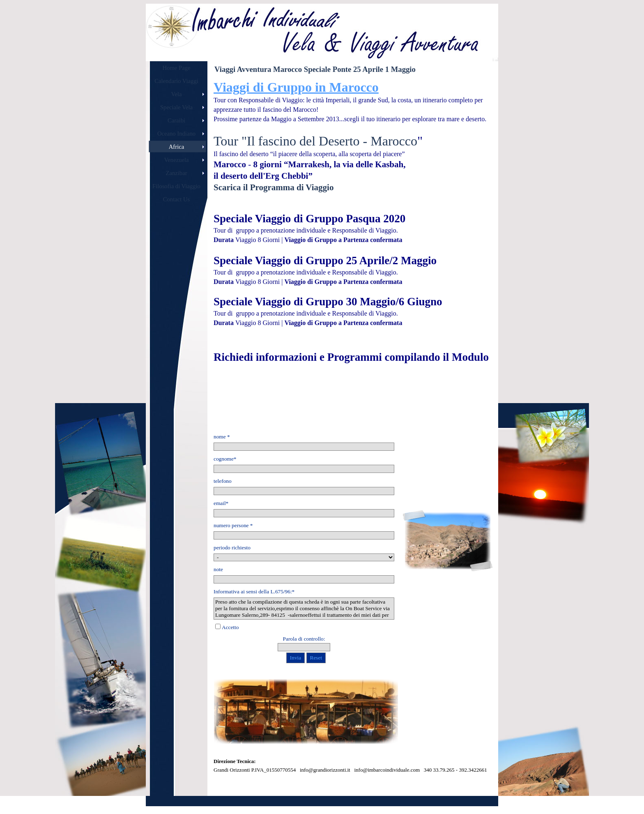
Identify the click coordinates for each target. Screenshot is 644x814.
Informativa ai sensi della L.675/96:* (254, 591)
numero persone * (233, 525)
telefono (223, 481)
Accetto (230, 627)
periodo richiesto (232, 548)
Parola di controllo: (304, 639)
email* (221, 503)
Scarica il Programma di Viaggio (274, 187)
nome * (222, 437)
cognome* (225, 459)
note (218, 569)
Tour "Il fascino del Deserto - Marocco (315, 141)
